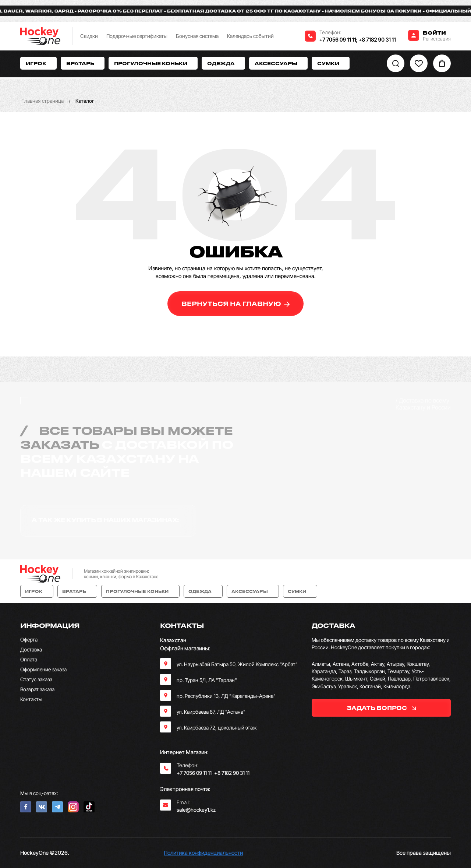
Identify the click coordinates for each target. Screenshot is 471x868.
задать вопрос (381, 708)
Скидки (89, 36)
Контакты (31, 699)
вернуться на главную (236, 304)
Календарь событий (250, 36)
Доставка (31, 649)
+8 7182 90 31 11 (377, 40)
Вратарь (83, 63)
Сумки (331, 63)
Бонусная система (197, 36)
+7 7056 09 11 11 (338, 40)
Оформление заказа (43, 669)
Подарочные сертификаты (137, 36)
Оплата (29, 659)
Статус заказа (36, 679)
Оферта (29, 639)
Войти (434, 33)
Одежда (223, 63)
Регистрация (437, 39)
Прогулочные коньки (153, 63)
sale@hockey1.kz (196, 810)
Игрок (38, 63)
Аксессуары (278, 63)
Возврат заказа (37, 689)
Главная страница (43, 101)
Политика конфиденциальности (203, 853)
